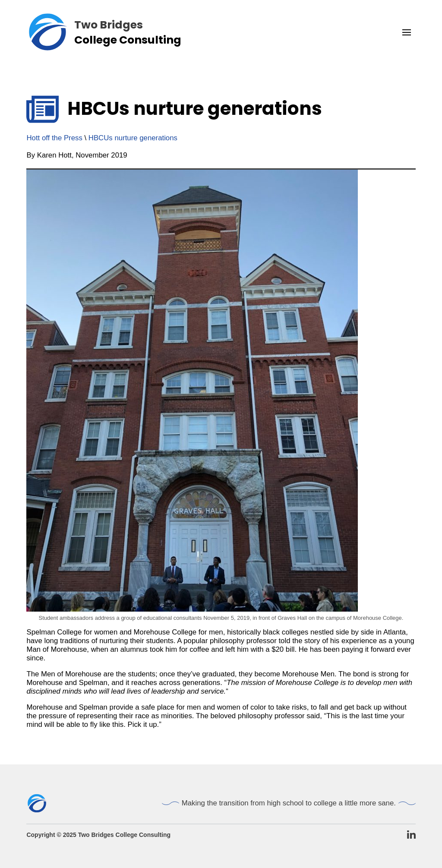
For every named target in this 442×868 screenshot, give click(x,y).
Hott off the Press (54, 138)
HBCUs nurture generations (133, 138)
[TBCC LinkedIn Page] (411, 835)
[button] (407, 32)
